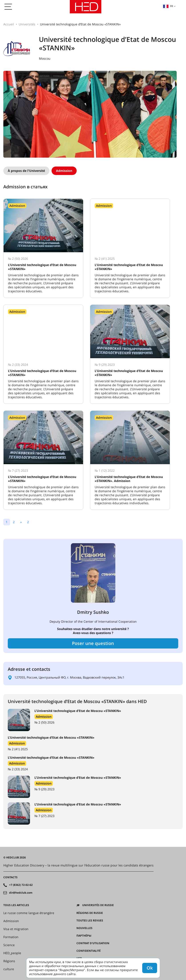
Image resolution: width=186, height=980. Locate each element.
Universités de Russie (98, 905)
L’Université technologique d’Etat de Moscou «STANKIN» (78, 711)
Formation (11, 937)
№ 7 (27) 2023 (44, 816)
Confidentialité (89, 951)
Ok (150, 968)
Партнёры (84, 936)
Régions (9, 961)
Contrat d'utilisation (93, 943)
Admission (64, 171)
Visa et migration (16, 929)
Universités (27, 24)
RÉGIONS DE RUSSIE (90, 913)
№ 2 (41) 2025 (18, 749)
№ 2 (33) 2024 (18, 769)
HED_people (12, 953)
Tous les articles (16, 905)
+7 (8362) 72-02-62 (21, 885)
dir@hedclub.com (21, 893)
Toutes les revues (90, 921)
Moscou (45, 59)
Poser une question (93, 643)
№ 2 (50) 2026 (44, 722)
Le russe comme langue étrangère (29, 913)
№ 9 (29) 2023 (44, 789)
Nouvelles (84, 928)
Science (9, 945)
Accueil (9, 24)
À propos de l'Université (26, 171)
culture (9, 969)
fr (168, 6)
